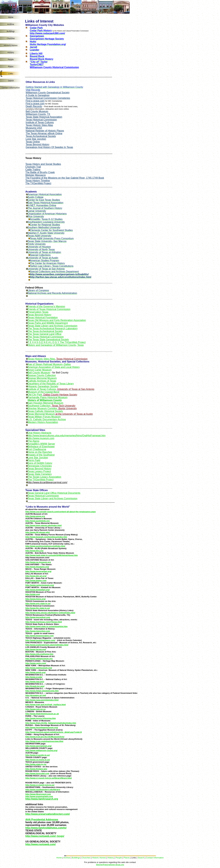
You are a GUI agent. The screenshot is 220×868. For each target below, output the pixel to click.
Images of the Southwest (41, 455)
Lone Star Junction (36, 139)
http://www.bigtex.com (36, 581)
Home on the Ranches (40, 452)
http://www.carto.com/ (36, 663)
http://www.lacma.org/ (36, 649)
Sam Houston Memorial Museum (45, 403)
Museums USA (34, 128)
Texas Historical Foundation (43, 317)
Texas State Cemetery (40, 474)
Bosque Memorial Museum (42, 378)
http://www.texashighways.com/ (40, 640)
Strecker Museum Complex (42, 408)
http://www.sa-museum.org (38, 562)
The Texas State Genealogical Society (48, 340)
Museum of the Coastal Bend (43, 392)
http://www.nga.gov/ (35, 682)
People (119, 858)
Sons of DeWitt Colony (40, 463)
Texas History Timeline (38, 181)
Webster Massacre (36, 175)
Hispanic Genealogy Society (43, 386)
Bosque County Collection (42, 375)
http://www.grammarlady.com (39, 796)
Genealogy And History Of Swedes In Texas (49, 147)
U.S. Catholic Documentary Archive (47, 419)
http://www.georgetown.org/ (38, 746)
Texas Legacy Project (39, 471)
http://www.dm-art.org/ (36, 576)
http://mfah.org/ (33, 594)
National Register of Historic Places (45, 131)
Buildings (76, 858)
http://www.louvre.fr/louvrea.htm (41, 718)
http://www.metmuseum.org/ (39, 668)
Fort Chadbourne (37, 449)
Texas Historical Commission (41, 120)
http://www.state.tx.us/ (36, 764)
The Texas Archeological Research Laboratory (53, 329)
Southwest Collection (39, 406)
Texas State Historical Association (44, 117)
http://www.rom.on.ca (35, 709)
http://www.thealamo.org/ (37, 567)
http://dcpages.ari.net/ (36, 695)
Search (141, 858)
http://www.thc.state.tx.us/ (38, 608)
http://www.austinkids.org (37, 521)
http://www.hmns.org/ (35, 599)
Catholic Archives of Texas (42, 381)
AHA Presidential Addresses (42, 820)
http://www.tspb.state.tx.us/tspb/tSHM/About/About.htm (52, 555)
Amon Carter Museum (40, 370)
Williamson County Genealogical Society (48, 93)
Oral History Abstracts (39, 433)
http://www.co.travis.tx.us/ (38, 760)
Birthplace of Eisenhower (41, 447)
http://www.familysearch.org (42, 799)
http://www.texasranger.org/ (38, 571)
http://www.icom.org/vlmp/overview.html (44, 741)
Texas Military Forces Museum (44, 417)
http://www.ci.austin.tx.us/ (38, 755)
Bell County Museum (37, 111)
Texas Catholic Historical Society (45, 411)
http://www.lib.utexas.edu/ (38, 532)
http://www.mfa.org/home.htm (39, 654)
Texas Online (33, 142)
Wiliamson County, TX (38, 114)
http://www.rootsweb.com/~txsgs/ (45, 836)
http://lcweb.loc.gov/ (35, 686)
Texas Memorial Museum (41, 414)
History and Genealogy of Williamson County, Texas (56, 345)
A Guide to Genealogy (38, 95)
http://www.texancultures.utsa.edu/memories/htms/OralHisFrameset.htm (67, 436)
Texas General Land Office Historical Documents (54, 493)
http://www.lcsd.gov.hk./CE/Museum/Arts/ (45, 737)
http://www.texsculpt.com (37, 773)
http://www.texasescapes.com (39, 636)
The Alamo (33, 441)
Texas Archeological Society (41, 136)
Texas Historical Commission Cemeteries (48, 98)
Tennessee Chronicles (40, 466)
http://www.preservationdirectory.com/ (48, 814)
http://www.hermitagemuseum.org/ (42, 728)
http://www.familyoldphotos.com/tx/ (46, 828)
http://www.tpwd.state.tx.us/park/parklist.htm (46, 626)
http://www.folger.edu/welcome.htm (42, 691)
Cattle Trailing (33, 170)
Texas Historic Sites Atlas (39, 125)
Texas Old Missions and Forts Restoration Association (57, 320)
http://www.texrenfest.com (38, 617)
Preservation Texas (38, 312)
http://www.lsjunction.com (38, 631)
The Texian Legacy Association (44, 477)
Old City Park (35, 395)
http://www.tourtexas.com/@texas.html (44, 622)
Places (127, 858)
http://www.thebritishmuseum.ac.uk (42, 714)
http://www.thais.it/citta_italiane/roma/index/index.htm (51, 723)
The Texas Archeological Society (45, 331)
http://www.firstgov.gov (36, 769)
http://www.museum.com (41, 438)
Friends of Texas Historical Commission (49, 309)
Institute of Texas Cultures (40, 122)
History (111, 858)
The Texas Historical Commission (46, 337)
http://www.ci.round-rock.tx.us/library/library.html (49, 778)
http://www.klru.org (34, 551)
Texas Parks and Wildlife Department (48, 323)
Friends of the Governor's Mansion (46, 306)
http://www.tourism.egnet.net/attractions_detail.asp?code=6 (54, 732)
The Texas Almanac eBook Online (44, 133)
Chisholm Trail (33, 167)
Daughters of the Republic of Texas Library (51, 384)
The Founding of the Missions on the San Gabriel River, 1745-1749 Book (65, 178)
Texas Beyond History (38, 144)
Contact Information (155, 858)
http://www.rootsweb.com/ (41, 844)
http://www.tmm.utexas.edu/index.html (43, 525)
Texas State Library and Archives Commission (52, 326)
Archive (67, 858)
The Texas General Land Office (45, 334)
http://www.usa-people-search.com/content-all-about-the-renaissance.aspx (61, 512)
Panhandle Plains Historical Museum (48, 397)
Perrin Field (34, 460)
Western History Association (43, 422)
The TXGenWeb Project (41, 480)
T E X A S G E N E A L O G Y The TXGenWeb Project (57, 342)
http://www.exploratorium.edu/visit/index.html (47, 645)
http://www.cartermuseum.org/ (40, 585)
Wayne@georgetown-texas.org (110, 865)
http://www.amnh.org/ (35, 672)
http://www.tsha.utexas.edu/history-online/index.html (50, 613)
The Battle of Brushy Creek (40, 172)
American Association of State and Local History (54, 367)
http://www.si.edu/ (34, 677)
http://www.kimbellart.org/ (38, 590)
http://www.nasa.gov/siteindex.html (42, 700)
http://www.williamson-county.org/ (41, 750)
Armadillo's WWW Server (41, 444)
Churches (86, 858)
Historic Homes (99, 858)
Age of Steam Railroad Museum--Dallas (49, 364)
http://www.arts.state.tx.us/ (38, 603)
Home (59, 858)
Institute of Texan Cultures (42, 389)
